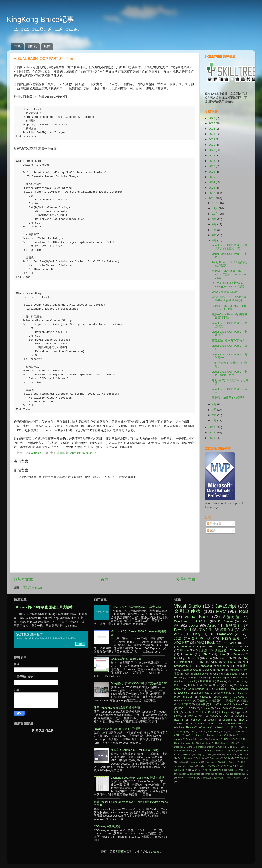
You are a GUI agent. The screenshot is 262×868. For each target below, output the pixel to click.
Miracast (187, 754)
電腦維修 (230, 662)
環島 (229, 778)
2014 (212, 182)
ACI (230, 731)
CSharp (220, 689)
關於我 (32, 46)
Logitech (231, 750)
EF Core (188, 747)
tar (247, 774)
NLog (198, 754)
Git (243, 674)
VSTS (195, 658)
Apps (213, 704)
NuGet (221, 666)
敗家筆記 (218, 778)
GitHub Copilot (208, 712)
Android (211, 735)
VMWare (213, 766)
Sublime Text (237, 678)
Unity (201, 766)
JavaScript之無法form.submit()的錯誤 (117, 729)
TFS (243, 762)
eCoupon (204, 727)
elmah (207, 774)
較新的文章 (23, 579)
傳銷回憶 (234, 670)
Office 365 (231, 754)
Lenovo (178, 716)
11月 (215, 208)
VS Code (239, 697)
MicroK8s (226, 693)
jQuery (195, 634)
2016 (212, 172)
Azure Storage (196, 689)
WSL (242, 766)
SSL (232, 666)
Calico (232, 681)
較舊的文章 (186, 579)
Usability (179, 658)
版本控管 (206, 681)
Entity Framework (239, 689)
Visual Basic (33, 453)
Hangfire (226, 712)
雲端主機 (200, 704)
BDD (181, 708)
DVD (242, 743)
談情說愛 (221, 650)
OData (208, 754)
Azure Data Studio (195, 739)
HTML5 (206, 654)
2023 (212, 134)
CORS (192, 708)
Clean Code (221, 708)
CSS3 (217, 674)
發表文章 (214, 524)
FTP (193, 666)
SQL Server (225, 621)
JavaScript (226, 606)
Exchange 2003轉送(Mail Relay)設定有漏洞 (138, 778)
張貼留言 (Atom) (33, 588)
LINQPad (218, 750)
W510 (233, 766)
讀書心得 (227, 630)
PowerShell (183, 630)
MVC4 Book (206, 643)
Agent (198, 735)
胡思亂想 (202, 650)
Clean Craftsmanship (185, 743)
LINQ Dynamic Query (225, 292)
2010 (212, 427)
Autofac (178, 739)
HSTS (242, 747)
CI (210, 689)
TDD (241, 720)
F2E (176, 712)
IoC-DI (198, 750)
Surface (233, 762)
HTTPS (178, 678)
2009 (212, 432)
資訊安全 (233, 625)
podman (238, 774)
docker (193, 625)
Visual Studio (187, 606)
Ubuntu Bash (221, 697)
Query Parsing (185, 758)
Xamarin (179, 689)
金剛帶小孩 (201, 638)
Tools (243, 611)
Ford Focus (231, 674)
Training (179, 724)
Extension (239, 708)
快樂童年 (231, 701)
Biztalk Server (201, 674)
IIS (247, 647)
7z (222, 731)
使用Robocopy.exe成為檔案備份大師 (117, 708)
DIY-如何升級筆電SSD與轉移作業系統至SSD (139, 683)
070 (192, 731)
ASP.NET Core (212, 647)
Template (203, 697)
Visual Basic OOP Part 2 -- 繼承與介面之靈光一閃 (230, 247)
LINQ (245, 658)
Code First (205, 743)
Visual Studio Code (201, 724)
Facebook (189, 712)
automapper (180, 774)
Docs (177, 747)
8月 (215, 224)
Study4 (222, 762)
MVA (190, 716)
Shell (246, 758)
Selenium (227, 720)
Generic (222, 747)
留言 (212, 531)
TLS (227, 685)
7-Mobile (212, 731)
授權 (47, 46)
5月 (215, 240)
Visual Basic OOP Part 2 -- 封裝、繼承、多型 (230, 373)
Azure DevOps (190, 670)
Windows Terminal (185, 681)
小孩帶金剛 (231, 638)
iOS (228, 774)
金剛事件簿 (188, 611)
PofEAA (240, 693)
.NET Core (229, 643)
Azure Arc (187, 654)
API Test (240, 731)
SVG (237, 758)
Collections (221, 743)
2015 (212, 177)
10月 (215, 214)
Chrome (205, 708)
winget (193, 778)
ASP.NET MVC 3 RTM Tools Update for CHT (229, 307)
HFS (232, 747)
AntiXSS (224, 735)
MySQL (214, 716)
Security (212, 720)
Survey (238, 654)
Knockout (206, 666)
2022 (212, 139)
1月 (215, 420)
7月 (215, 230)
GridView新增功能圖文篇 (126, 659)
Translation (180, 766)
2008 (212, 438)
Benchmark (214, 739)
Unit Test (184, 662)
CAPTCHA (229, 739)
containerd (195, 774)
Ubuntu (184, 650)
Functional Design (205, 747)
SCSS (189, 697)
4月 (215, 404)
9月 (215, 219)
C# (235, 658)
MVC (221, 611)
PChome (244, 754)
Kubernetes (187, 647)
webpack (182, 778)
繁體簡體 (231, 617)
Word (231, 770)
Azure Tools (242, 704)
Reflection (201, 758)
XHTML (200, 662)
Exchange (183, 693)
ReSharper (195, 720)
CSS (246, 643)
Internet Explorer (182, 750)
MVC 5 (233, 647)
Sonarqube (195, 762)
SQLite (227, 758)
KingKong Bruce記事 (40, 19)
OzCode (240, 716)
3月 (215, 410)
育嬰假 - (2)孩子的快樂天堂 (229, 398)
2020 (212, 150)
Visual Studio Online (231, 724)
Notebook (193, 685)
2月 (215, 415)
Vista (209, 658)
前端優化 (202, 701)
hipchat (218, 774)
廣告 (234, 727)
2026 (212, 118)
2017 (212, 166)
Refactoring (219, 678)
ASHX (177, 735)
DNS (233, 743)
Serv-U (223, 658)
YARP (242, 770)
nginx (214, 662)
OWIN (218, 754)
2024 (212, 129)
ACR (186, 674)
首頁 (18, 46)
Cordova (207, 670)
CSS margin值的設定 (107, 826)
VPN (223, 766)
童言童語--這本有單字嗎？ (228, 340)
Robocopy (215, 758)
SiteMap (182, 762)
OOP (226, 716)
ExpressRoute (201, 693)
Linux (222, 654)
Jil (215, 693)
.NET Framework (221, 634)
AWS (188, 735)
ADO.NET (182, 643)
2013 (212, 188)
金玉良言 (186, 704)
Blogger (156, 852)
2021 (212, 145)
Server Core (241, 650)
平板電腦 (205, 778)
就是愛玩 (217, 701)
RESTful (179, 720)
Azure (212, 625)
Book (220, 681)
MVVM (220, 670)
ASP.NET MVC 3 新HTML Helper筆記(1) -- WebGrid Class (229, 274)
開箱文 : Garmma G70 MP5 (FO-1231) (134, 750)
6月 (215, 235)
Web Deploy (181, 770)
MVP (202, 716)
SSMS (217, 685)
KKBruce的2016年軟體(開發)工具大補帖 (43, 607)
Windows (181, 621)
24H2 (201, 731)
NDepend (203, 678)
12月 (215, 203)
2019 (212, 155)
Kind (207, 750)
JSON (190, 678)
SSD (206, 685)
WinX (195, 770)
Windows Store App (213, 770)
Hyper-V (240, 712)
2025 (212, 123)
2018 (212, 161)
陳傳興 (61, 453)
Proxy (177, 697)
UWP (192, 766)
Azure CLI (226, 704)
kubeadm (220, 727)
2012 (212, 193)
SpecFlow (209, 762)
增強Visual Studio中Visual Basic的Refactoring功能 (228, 285)
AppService (239, 735)
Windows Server (183, 701)
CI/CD (242, 739)
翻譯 (238, 778)
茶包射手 (205, 630)
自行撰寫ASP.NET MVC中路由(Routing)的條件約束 (229, 299)
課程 (246, 778)
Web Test (239, 685)
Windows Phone (184, 727)
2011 (212, 198)
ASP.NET (202, 621)
